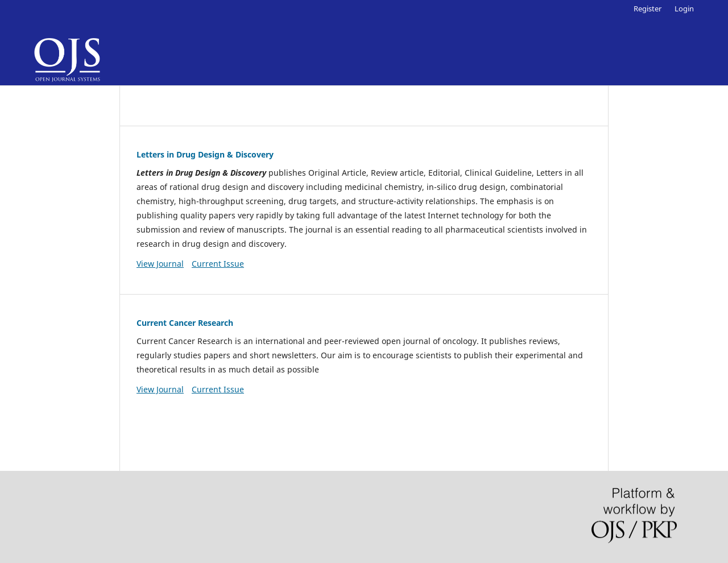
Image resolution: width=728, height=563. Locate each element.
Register (648, 9)
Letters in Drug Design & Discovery (205, 154)
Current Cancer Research (185, 323)
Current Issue (218, 264)
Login (684, 9)
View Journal (160, 264)
